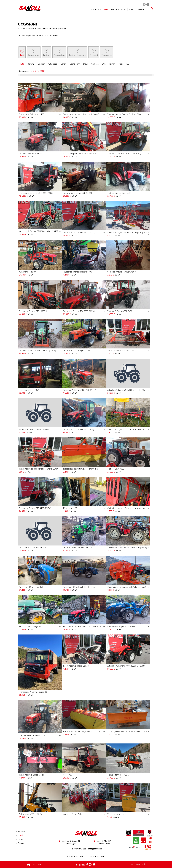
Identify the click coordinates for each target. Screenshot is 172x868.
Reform (31, 64)
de (144, 4)
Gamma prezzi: (26, 71)
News (124, 9)
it (148, 4)
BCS (104, 64)
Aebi (121, 64)
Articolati (94, 55)
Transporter (34, 55)
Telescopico (107, 55)
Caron (63, 64)
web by (145, 864)
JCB (128, 64)
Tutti (22, 55)
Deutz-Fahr (75, 64)
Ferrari (112, 64)
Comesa (95, 64)
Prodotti (22, 831)
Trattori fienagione (77, 55)
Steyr (86, 64)
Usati (20, 835)
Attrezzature (59, 55)
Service (21, 843)
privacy (132, 864)
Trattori (46, 55)
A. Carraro (53, 64)
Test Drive (34, 864)
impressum (138, 864)
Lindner (41, 64)
